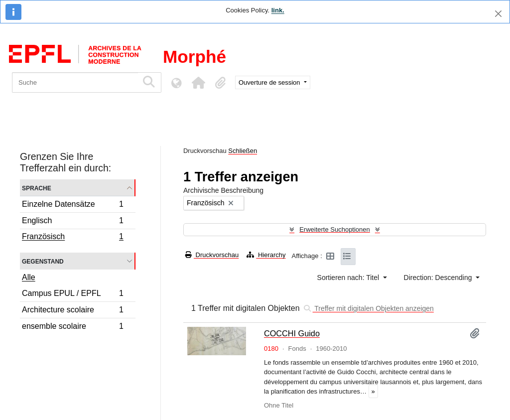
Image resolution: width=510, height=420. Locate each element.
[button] (198, 83)
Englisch (72, 222)
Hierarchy (266, 255)
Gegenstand (43, 261)
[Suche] (75, 82)
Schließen (243, 151)
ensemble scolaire (72, 327)
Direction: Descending (439, 278)
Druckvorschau (212, 255)
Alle (29, 277)
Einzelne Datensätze (72, 206)
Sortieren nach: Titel (349, 278)
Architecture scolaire (72, 311)
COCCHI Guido (292, 333)
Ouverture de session (270, 82)
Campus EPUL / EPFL (72, 295)
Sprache (37, 188)
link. (278, 10)
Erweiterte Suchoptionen (335, 229)
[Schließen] (498, 14)
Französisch (72, 238)
